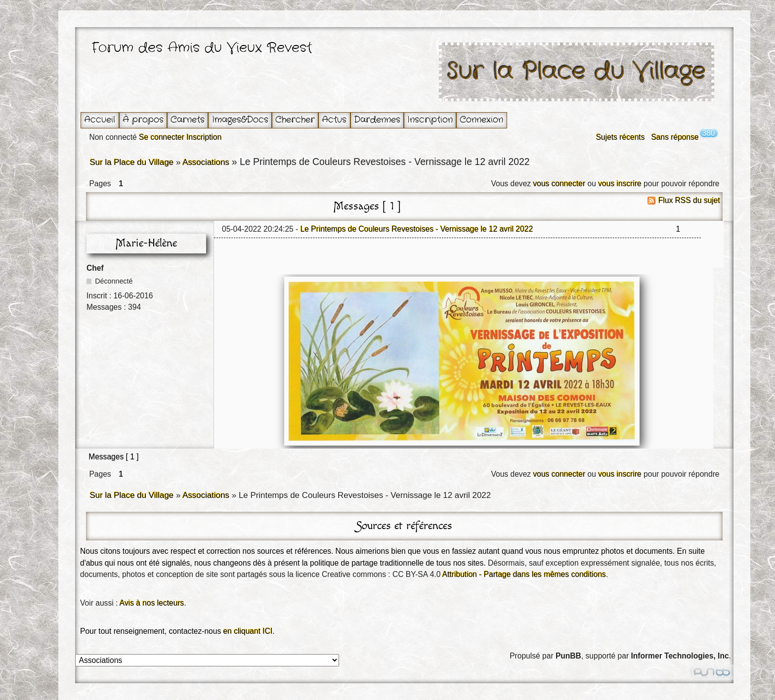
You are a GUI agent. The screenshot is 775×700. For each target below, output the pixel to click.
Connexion (481, 120)
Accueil (100, 120)
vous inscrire (620, 184)
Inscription (430, 120)
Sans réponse (675, 137)
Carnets (188, 120)
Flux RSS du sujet (689, 200)
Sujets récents (621, 137)
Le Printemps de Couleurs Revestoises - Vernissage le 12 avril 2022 (417, 229)
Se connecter (162, 137)
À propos (143, 120)
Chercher (295, 120)
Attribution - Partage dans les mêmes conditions (524, 574)
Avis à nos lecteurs (152, 603)
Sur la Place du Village (577, 72)
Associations (206, 162)
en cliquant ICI (248, 631)
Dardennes (377, 120)
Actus (334, 120)
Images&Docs (240, 120)
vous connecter (559, 184)
